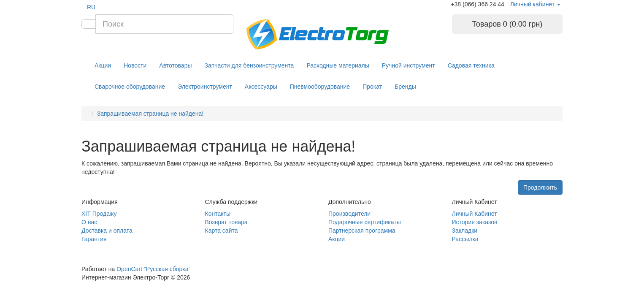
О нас (89, 222)
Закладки (465, 231)
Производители (349, 214)
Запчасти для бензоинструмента (249, 65)
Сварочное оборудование (130, 87)
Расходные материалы (338, 65)
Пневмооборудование (320, 87)
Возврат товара (226, 222)
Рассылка (465, 239)
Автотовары (175, 65)
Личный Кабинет (475, 214)
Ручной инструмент (409, 65)
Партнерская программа (362, 231)
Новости (135, 65)
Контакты (218, 214)
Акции (103, 65)
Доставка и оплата (107, 231)
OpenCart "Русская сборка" (153, 269)
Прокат (372, 87)
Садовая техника (471, 65)
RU (91, 7)
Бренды (405, 87)
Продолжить (540, 187)
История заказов (475, 222)
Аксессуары (261, 87)
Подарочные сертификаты (365, 222)
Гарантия (94, 239)
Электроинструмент (205, 87)
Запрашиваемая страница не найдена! (150, 114)
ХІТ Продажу (99, 214)
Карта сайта (222, 231)
